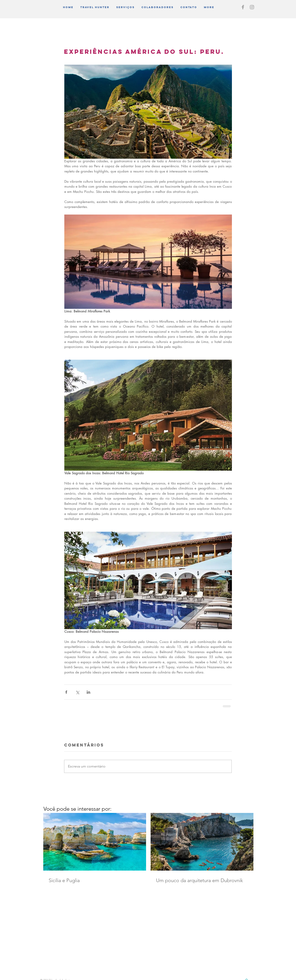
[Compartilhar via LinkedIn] (88, 692)
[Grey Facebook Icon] (243, 7)
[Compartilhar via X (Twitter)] (77, 692)
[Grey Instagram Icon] (252, 7)
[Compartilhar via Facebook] (66, 692)
